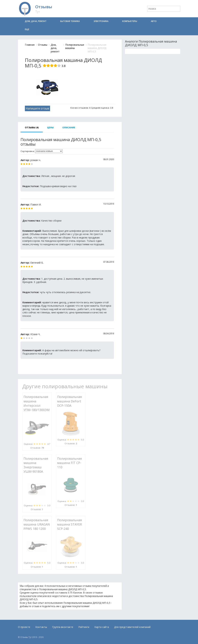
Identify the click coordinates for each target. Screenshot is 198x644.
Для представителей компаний (132, 627)
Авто (154, 21)
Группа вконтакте (63, 627)
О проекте (24, 627)
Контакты (41, 627)
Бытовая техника (70, 21)
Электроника (101, 21)
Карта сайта (102, 627)
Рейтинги (84, 627)
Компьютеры (130, 21)
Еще (27, 29)
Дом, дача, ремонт (36, 21)
